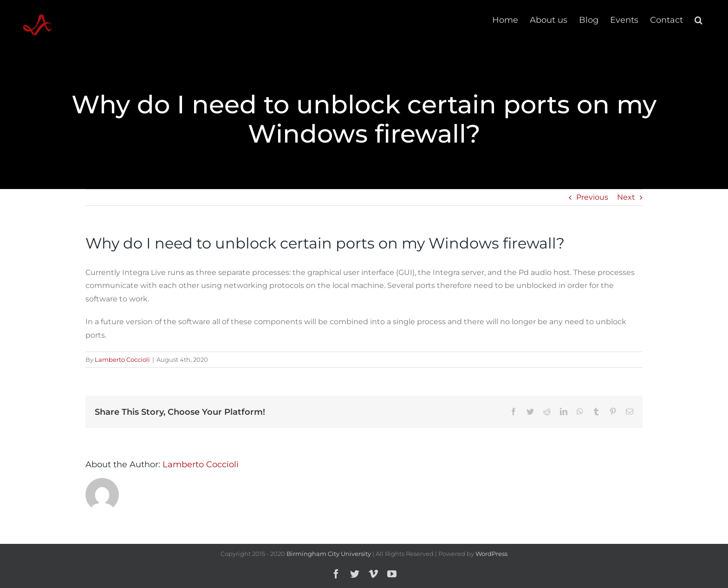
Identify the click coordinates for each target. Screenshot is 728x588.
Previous (592, 197)
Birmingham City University (329, 554)
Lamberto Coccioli (122, 359)
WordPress (491, 554)
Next (626, 197)
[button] (699, 20)
